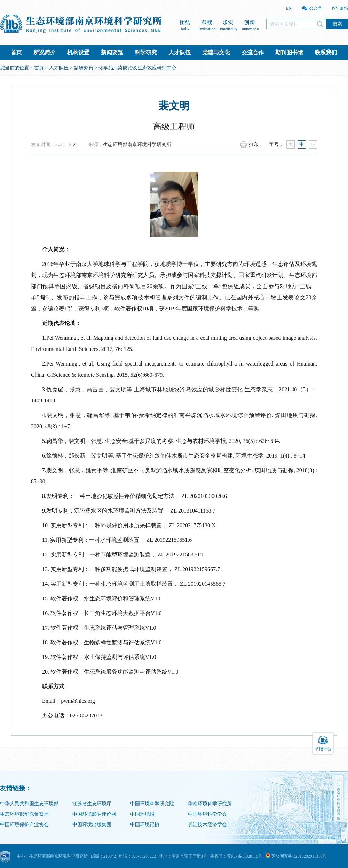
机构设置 (78, 52)
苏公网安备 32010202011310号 (296, 856)
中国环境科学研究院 (152, 804)
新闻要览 (112, 52)
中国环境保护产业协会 (24, 825)
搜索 (337, 24)
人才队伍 (180, 52)
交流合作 (253, 52)
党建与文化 (216, 52)
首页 (16, 52)
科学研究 (146, 52)
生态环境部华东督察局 (24, 814)
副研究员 (84, 68)
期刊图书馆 (289, 52)
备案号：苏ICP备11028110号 (236, 856)
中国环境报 (142, 814)
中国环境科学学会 (207, 814)
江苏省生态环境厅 (92, 804)
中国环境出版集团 (92, 825)
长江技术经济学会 (207, 825)
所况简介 (45, 52)
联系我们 (326, 52)
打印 (254, 144)
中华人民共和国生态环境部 (29, 804)
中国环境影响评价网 (94, 814)
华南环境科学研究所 (210, 804)
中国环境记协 (145, 825)
